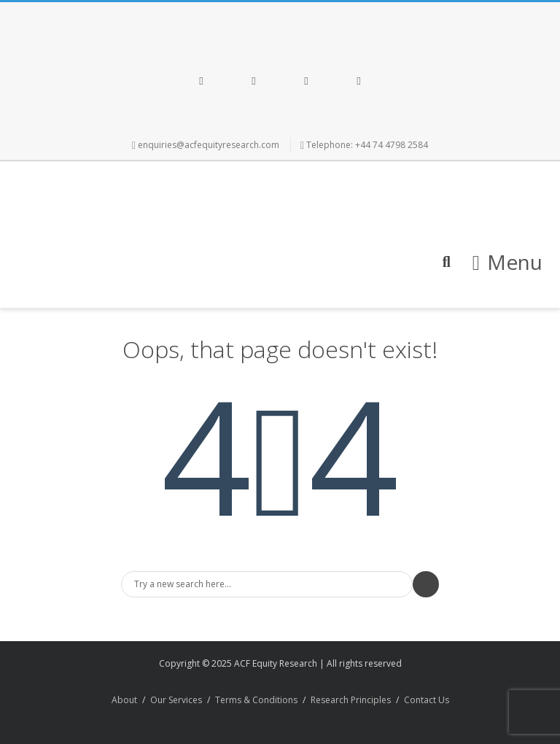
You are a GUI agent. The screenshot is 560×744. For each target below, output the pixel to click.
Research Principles (351, 700)
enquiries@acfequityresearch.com (209, 145)
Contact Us (427, 700)
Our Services (176, 700)
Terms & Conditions (256, 700)
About (124, 700)
